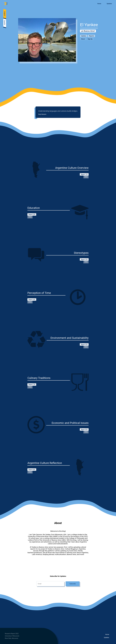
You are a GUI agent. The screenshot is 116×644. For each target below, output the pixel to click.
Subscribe (73, 584)
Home (107, 634)
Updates (106, 638)
